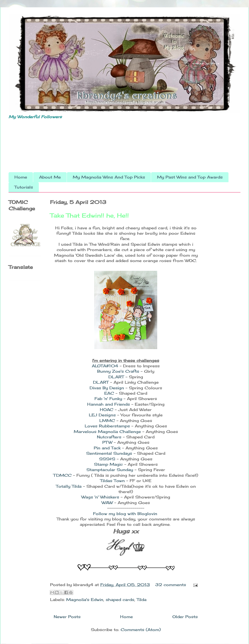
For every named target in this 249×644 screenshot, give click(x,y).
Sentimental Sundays (109, 453)
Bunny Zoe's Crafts (118, 371)
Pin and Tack (107, 448)
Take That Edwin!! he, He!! (89, 215)
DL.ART (116, 377)
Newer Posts (67, 617)
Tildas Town (112, 481)
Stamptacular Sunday (110, 470)
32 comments (171, 585)
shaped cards (120, 600)
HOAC (107, 410)
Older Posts (185, 617)
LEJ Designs (102, 415)
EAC (109, 393)
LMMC (107, 421)
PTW (108, 442)
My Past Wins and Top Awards (190, 177)
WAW (107, 503)
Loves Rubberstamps (107, 426)
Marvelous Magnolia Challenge (107, 432)
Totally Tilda (69, 486)
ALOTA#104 (105, 366)
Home (21, 177)
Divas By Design (107, 388)
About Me (50, 177)
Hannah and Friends (109, 404)
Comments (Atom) (141, 630)
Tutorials (24, 187)
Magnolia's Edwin (85, 600)
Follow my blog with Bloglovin (125, 514)
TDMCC (62, 475)
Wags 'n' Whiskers (101, 497)
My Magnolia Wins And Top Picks (109, 177)
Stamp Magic (109, 464)
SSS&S (107, 459)
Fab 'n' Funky (108, 399)
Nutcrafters (109, 437)
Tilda (142, 600)
